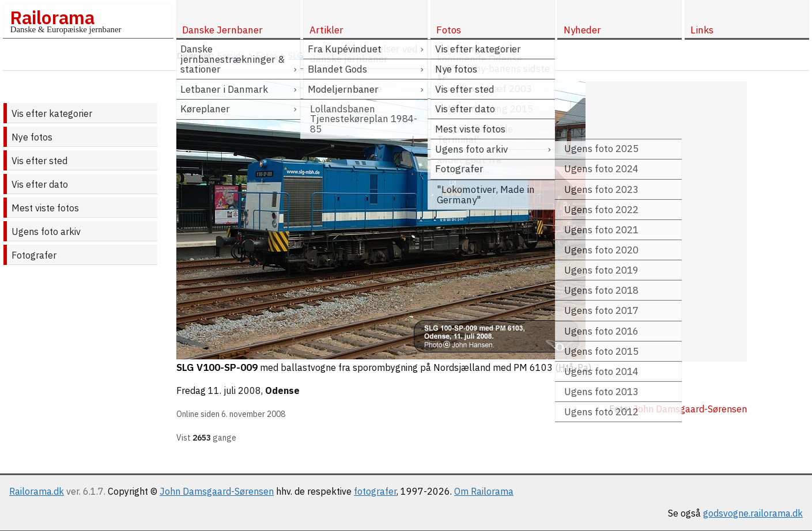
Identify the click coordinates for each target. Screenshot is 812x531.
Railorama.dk (37, 491)
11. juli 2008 (235, 390)
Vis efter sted (39, 161)
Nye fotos (32, 137)
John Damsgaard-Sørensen (217, 491)
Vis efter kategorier (52, 113)
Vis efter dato (40, 184)
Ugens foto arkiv (46, 232)
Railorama (52, 17)
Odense (282, 390)
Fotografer (34, 255)
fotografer (375, 491)
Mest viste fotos (45, 208)
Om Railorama (484, 491)
